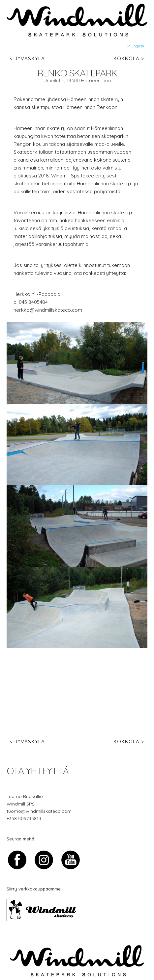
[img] (77, 20)
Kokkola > (129, 58)
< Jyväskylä (27, 58)
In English (136, 46)
